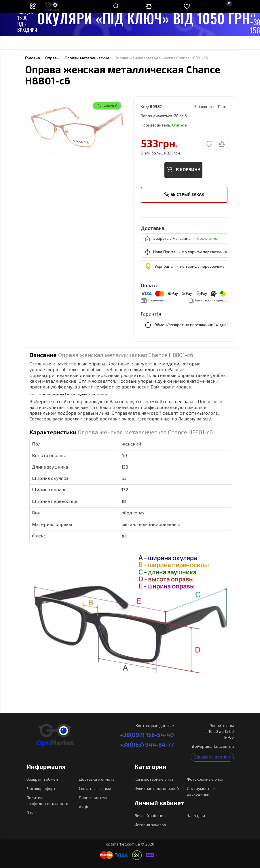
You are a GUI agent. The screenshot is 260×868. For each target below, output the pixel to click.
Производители (94, 798)
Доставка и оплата (97, 780)
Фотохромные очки (205, 780)
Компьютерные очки (154, 780)
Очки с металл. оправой (157, 789)
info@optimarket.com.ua (212, 747)
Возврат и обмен (42, 780)
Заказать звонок (212, 757)
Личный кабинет (150, 816)
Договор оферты (42, 789)
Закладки (196, 816)
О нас (32, 813)
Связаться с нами (95, 789)
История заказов (150, 825)
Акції (83, 807)
